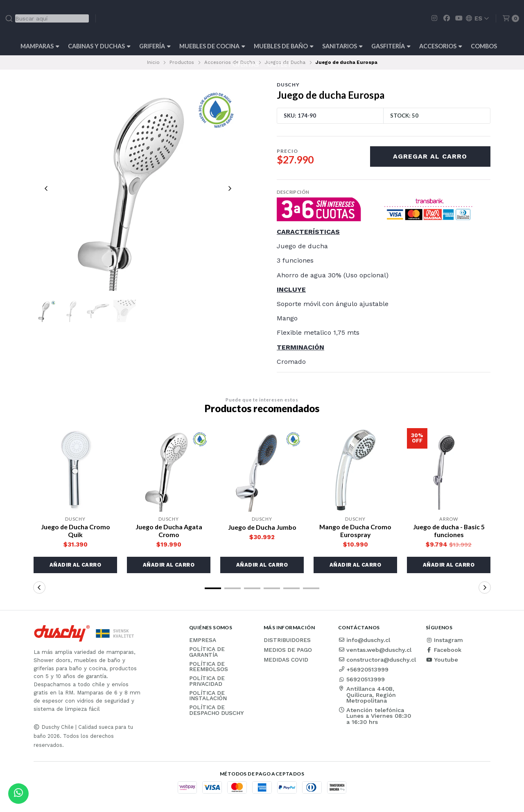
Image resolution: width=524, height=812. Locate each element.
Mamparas (40, 46)
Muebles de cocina (212, 46)
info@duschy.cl (364, 640)
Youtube (442, 660)
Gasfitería (391, 46)
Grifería (155, 46)
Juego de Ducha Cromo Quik (76, 531)
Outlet (279, 65)
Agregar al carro (430, 156)
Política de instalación (208, 696)
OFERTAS (246, 65)
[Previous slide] (46, 188)
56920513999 (361, 679)
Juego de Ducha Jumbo (262, 527)
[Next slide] (230, 188)
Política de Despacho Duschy (216, 711)
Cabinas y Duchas (99, 46)
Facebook (444, 650)
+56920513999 (363, 669)
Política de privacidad (207, 681)
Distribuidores (287, 640)
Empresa (203, 640)
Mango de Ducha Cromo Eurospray (356, 531)
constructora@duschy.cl (377, 660)
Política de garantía (207, 652)
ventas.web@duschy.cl (375, 650)
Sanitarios (342, 46)
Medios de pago (288, 650)
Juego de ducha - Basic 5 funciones (449, 531)
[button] (75, 565)
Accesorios (441, 46)
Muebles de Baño (284, 46)
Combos (484, 46)
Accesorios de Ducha (230, 62)
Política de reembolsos (209, 667)
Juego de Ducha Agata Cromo (169, 531)
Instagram (444, 640)
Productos (182, 62)
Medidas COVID (286, 660)
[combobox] (47, 18)
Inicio (153, 62)
